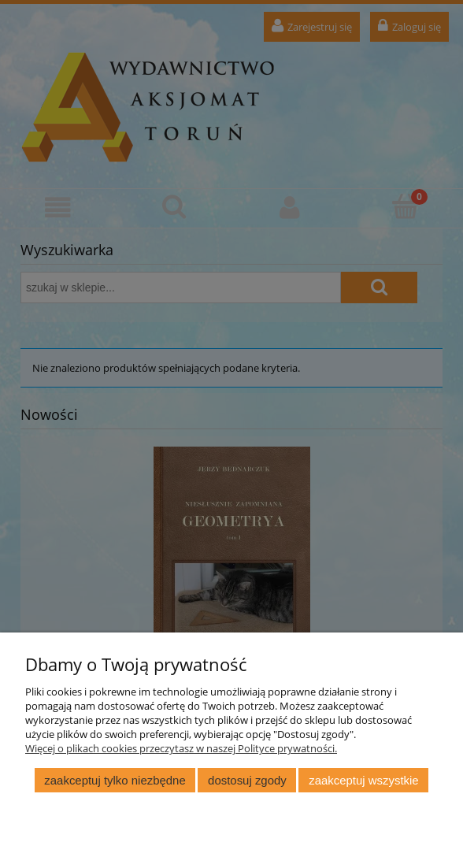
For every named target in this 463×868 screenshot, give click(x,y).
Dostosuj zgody (247, 780)
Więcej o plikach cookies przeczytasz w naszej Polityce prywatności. (181, 748)
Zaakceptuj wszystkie (363, 780)
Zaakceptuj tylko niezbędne (115, 780)
